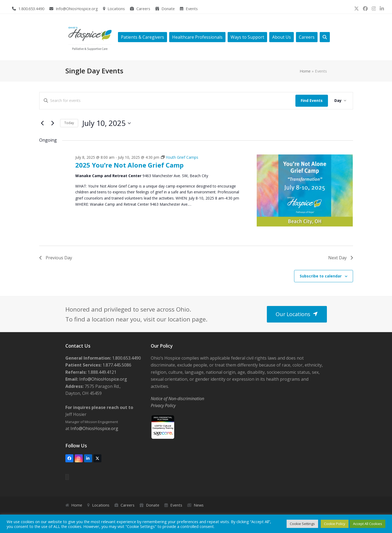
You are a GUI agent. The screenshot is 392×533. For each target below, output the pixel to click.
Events (192, 9)
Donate (168, 9)
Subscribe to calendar (321, 276)
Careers (143, 9)
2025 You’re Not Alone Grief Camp (129, 165)
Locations (116, 9)
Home (305, 71)
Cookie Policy (335, 524)
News (199, 505)
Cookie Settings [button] (302, 524)
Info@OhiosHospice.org (77, 9)
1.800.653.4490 (31, 9)
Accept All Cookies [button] (368, 524)
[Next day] (53, 123)
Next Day (341, 258)
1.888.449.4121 (101, 372)
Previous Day (56, 258)
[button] (325, 37)
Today (69, 123)
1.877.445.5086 (116, 365)
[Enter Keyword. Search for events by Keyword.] (167, 101)
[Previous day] (42, 123)
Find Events (312, 100)
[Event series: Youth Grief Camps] (180, 157)
